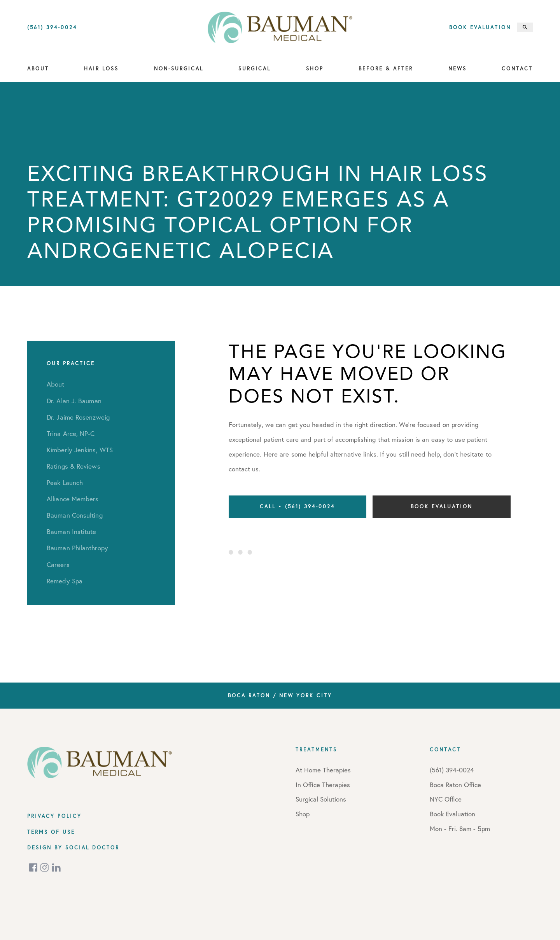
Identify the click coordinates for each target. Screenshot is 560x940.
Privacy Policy (54, 816)
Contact (517, 68)
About (38, 68)
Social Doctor (92, 847)
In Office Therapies (323, 785)
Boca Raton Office (455, 785)
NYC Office (446, 799)
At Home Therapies (323, 770)
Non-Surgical (179, 68)
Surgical (255, 68)
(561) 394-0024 (52, 27)
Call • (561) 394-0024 (297, 506)
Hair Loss (101, 68)
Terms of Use (51, 832)
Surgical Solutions (321, 799)
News (458, 68)
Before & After (386, 68)
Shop (315, 68)
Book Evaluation (480, 27)
